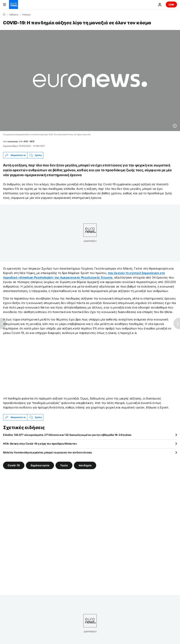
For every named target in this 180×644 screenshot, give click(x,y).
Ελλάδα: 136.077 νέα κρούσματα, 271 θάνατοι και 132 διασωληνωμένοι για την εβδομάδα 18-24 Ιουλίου (67, 435)
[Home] (4, 14)
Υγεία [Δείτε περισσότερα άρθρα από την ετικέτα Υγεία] (64, 465)
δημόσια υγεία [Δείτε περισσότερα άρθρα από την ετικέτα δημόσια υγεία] (40, 465)
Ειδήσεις (14, 15)
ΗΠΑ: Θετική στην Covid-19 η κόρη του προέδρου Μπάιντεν (40, 444)
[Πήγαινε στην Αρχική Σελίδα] (13, 4)
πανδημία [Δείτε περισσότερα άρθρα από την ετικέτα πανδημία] (85, 465)
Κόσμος (26, 15)
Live (171, 4)
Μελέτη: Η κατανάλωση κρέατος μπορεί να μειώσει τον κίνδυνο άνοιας (48, 452)
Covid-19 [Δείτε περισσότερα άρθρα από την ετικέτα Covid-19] (14, 465)
